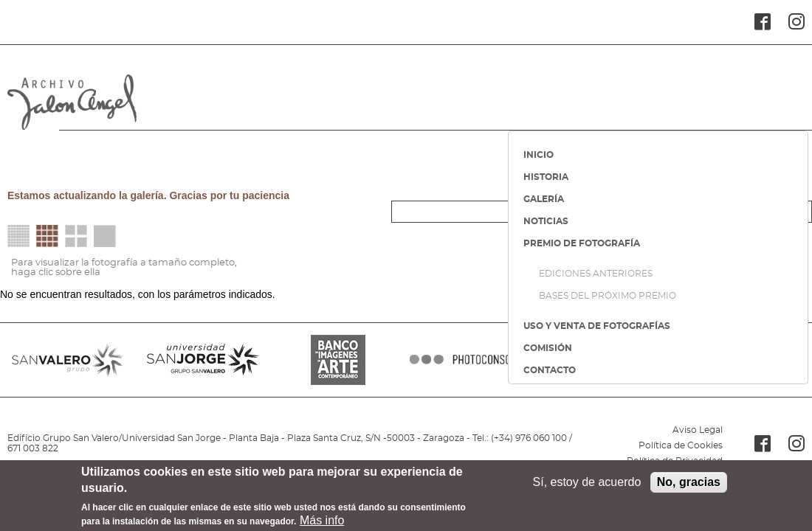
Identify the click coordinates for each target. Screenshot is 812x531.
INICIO (539, 155)
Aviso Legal (698, 430)
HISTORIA (546, 177)
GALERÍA (544, 199)
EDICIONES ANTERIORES (596, 274)
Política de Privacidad (675, 461)
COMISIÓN (548, 348)
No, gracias (689, 486)
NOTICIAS (546, 221)
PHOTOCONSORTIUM (474, 360)
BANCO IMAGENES (338, 360)
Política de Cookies (681, 445)
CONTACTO (550, 370)
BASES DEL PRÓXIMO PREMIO (608, 296)
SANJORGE (203, 360)
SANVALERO (68, 360)
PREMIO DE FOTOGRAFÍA (582, 243)
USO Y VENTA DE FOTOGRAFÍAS (597, 326)
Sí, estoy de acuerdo (587, 486)
